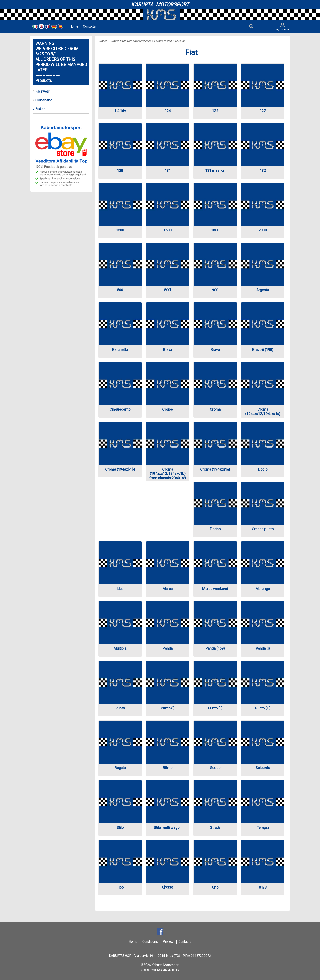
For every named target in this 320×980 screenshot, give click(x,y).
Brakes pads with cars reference (131, 41)
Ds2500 (180, 41)
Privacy (168, 942)
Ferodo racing (163, 41)
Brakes (103, 41)
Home (133, 942)
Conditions (150, 942)
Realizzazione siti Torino (165, 970)
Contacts (185, 942)
